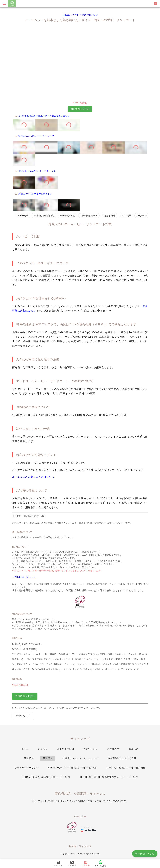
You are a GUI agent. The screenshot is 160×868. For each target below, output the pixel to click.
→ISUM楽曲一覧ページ (24, 577)
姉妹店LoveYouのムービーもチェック (37, 171)
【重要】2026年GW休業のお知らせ (80, 15)
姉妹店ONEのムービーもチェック (35, 194)
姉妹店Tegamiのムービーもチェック (36, 136)
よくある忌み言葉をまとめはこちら (33, 477)
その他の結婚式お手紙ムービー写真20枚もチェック (44, 116)
